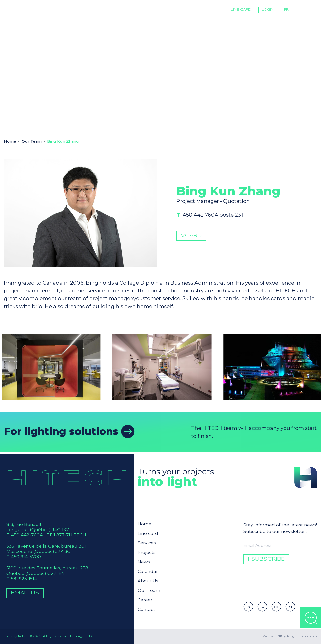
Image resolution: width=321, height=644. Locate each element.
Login (268, 10)
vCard (191, 243)
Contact (146, 609)
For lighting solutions (69, 431)
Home (10, 141)
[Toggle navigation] (303, 10)
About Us (148, 581)
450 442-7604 (27, 535)
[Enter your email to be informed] (280, 546)
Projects (147, 552)
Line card (241, 10)
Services (147, 543)
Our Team (32, 141)
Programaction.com (302, 636)
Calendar (148, 571)
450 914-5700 (26, 556)
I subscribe (266, 559)
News (144, 562)
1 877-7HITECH (70, 535)
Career (145, 600)
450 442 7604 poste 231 (215, 222)
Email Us (25, 593)
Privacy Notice (17, 636)
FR (286, 10)
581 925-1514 (24, 578)
